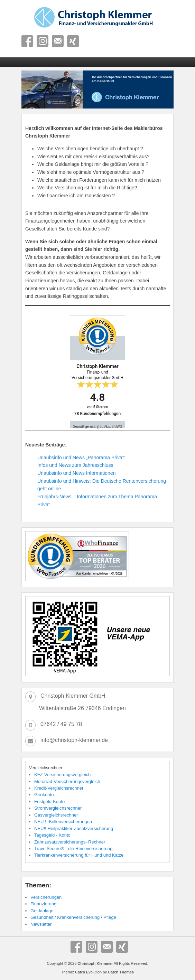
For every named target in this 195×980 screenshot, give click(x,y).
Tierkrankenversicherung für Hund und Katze (79, 855)
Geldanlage (42, 911)
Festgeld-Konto (49, 802)
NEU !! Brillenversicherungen (63, 822)
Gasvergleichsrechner (56, 815)
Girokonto (44, 795)
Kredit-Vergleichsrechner (59, 788)
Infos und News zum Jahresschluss (75, 465)
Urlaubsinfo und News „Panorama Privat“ (81, 458)
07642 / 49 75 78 (61, 724)
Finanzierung (43, 904)
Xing (73, 41)
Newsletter (41, 924)
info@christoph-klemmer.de (74, 740)
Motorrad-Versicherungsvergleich (67, 781)
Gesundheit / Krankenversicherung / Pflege (73, 917)
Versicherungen (46, 897)
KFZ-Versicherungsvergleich (62, 775)
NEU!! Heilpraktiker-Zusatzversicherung (74, 828)
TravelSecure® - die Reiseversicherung (73, 849)
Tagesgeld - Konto (52, 835)
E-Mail (58, 41)
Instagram (43, 41)
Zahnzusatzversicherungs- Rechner (70, 842)
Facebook (27, 41)
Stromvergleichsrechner (58, 808)
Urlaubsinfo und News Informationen (76, 473)
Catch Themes (121, 972)
